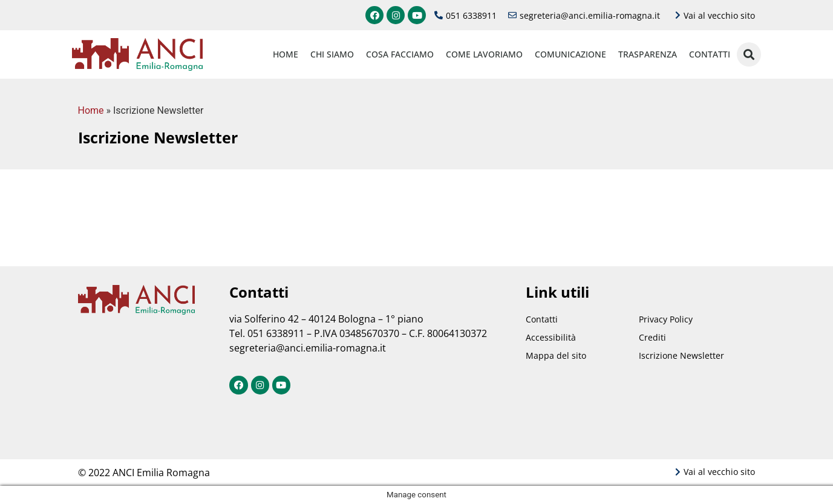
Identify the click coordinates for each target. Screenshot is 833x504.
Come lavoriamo (484, 54)
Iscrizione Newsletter (681, 355)
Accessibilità (551, 337)
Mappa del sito (556, 355)
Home (286, 54)
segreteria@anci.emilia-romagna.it (308, 348)
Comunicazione (570, 54)
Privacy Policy (666, 319)
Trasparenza (648, 54)
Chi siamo (332, 54)
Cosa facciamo (400, 54)
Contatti (710, 54)
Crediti (652, 337)
